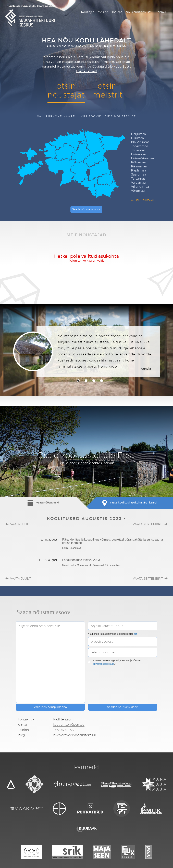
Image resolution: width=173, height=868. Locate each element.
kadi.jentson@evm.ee (69, 725)
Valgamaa (138, 183)
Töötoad (117, 12)
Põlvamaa (138, 162)
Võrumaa (138, 191)
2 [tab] (86, 381)
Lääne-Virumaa (142, 158)
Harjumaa (138, 134)
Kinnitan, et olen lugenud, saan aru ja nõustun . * (115, 662)
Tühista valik (150, 200)
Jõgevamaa (140, 146)
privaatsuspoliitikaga (104, 664)
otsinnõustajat (66, 90)
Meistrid (103, 12)
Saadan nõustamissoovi (123, 707)
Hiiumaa (137, 138)
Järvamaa (138, 150)
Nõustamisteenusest (139, 12)
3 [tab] (94, 381)
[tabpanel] (86, 352)
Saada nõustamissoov (86, 209)
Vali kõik (136, 200)
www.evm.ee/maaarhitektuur (75, 735)
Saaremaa (139, 174)
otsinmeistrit (107, 90)
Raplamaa (139, 170)
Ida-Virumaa (140, 142)
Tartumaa (138, 178)
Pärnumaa (139, 166)
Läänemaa (139, 154)
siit (136, 634)
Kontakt (161, 12)
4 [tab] (102, 381)
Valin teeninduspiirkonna (50, 707)
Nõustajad (88, 12)
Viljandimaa (140, 187)
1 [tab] (78, 381)
